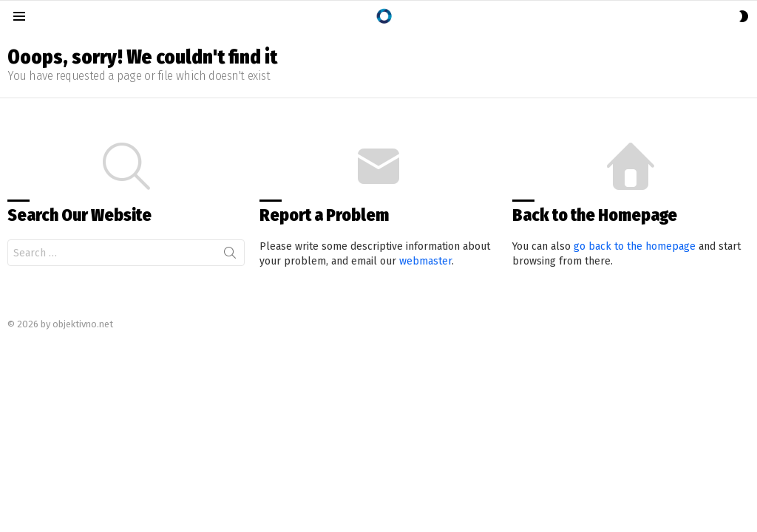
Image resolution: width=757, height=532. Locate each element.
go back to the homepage (635, 246)
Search (230, 256)
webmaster (425, 261)
